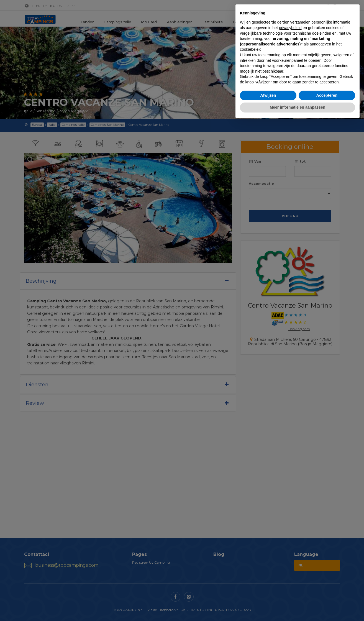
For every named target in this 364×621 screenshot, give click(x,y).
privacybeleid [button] (290, 28)
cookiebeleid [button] (251, 49)
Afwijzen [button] (268, 95)
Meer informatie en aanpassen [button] (298, 107)
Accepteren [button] (327, 95)
